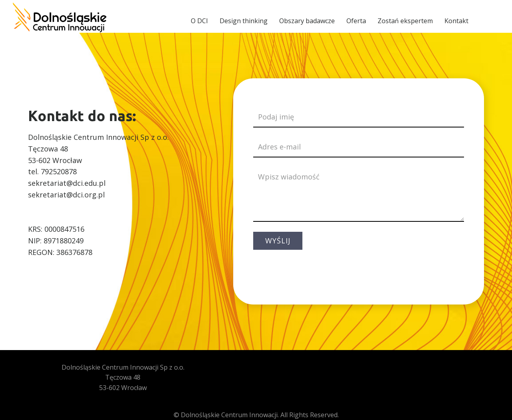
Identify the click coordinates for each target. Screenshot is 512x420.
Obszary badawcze (307, 21)
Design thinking (244, 21)
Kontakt (456, 21)
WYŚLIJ (278, 241)
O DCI (199, 21)
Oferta (356, 21)
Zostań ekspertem (405, 21)
